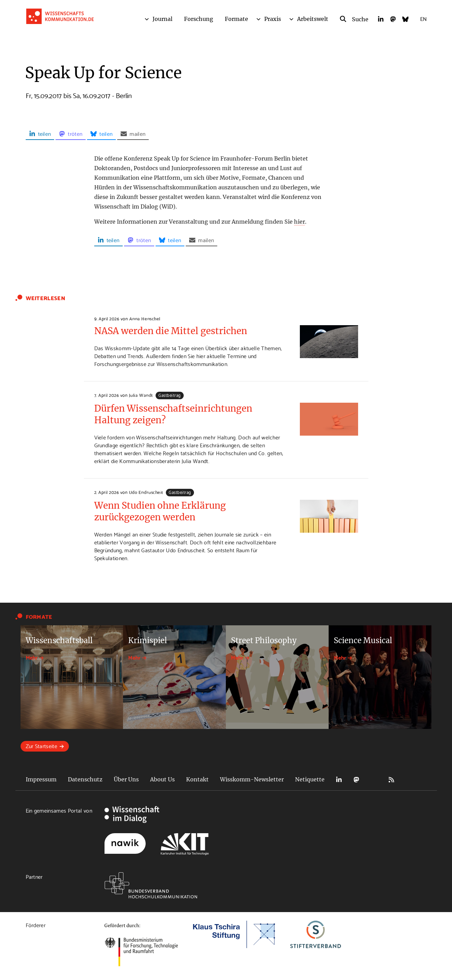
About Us (162, 779)
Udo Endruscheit (146, 492)
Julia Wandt (141, 395)
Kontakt (197, 779)
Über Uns (126, 779)
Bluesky (374, 780)
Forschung (199, 19)
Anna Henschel (145, 318)
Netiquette (310, 779)
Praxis (273, 19)
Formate (236, 19)
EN (423, 18)
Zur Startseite (41, 746)
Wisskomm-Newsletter (252, 779)
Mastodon (356, 780)
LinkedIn (339, 780)
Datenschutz (85, 779)
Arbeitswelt (313, 19)
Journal (162, 19)
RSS (391, 780)
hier (300, 222)
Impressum (41, 779)
